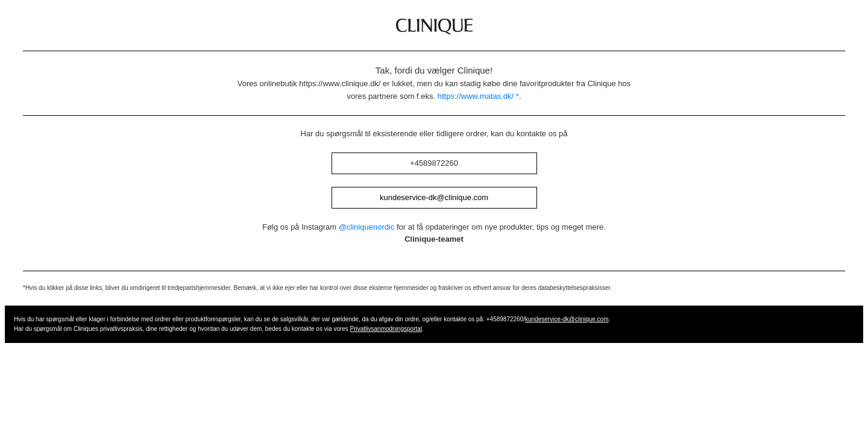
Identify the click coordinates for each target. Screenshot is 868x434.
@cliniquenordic (367, 227)
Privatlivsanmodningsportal (386, 329)
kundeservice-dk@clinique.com (434, 197)
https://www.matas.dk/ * (478, 96)
